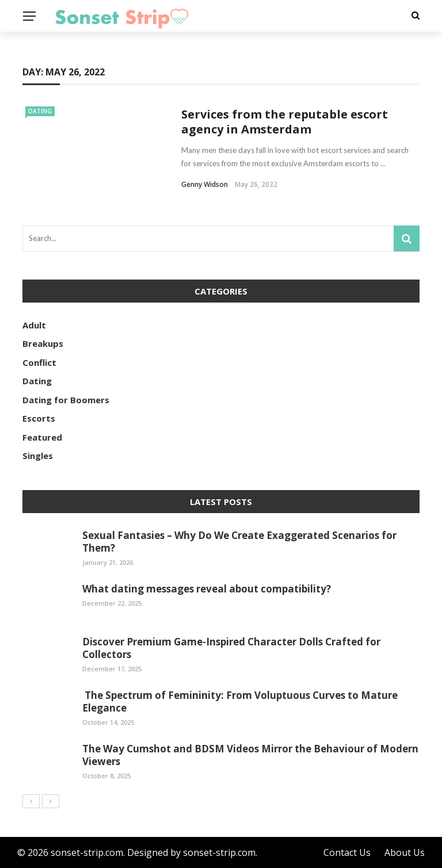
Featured (42, 437)
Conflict (39, 362)
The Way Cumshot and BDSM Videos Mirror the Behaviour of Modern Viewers (250, 755)
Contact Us (347, 852)
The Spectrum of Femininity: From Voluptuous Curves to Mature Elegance (240, 701)
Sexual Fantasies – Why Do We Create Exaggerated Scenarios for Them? (239, 542)
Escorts (39, 418)
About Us (405, 852)
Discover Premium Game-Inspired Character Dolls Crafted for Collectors (231, 648)
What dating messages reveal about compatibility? (207, 589)
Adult (34, 325)
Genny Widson (205, 184)
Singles (38, 456)
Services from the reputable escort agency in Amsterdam (285, 122)
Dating (40, 111)
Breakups (43, 343)
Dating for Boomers (66, 400)
